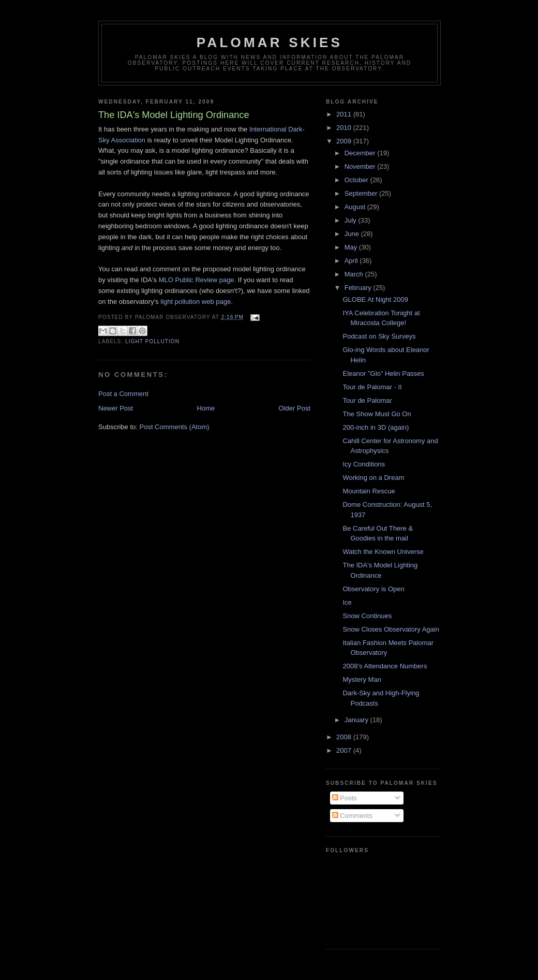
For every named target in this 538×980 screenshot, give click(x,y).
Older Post (295, 408)
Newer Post (116, 408)
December (361, 153)
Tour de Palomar (367, 400)
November (361, 166)
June (353, 234)
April (352, 261)
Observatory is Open (373, 589)
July (352, 220)
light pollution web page (196, 302)
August (356, 207)
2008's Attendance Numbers (385, 666)
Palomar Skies (270, 42)
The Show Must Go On (377, 414)
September (362, 193)
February (359, 288)
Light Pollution (152, 341)
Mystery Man (362, 679)
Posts (345, 798)
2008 (345, 737)
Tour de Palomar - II (372, 387)
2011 (345, 114)
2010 (345, 128)
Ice (347, 602)
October (357, 180)
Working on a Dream (373, 478)
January (357, 720)
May (352, 247)
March (355, 274)
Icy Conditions (364, 464)
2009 (345, 141)
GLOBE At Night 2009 (375, 299)
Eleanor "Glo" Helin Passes (383, 374)
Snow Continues (367, 616)
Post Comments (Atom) (175, 427)
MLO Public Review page (197, 280)
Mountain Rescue (369, 491)
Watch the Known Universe (383, 552)
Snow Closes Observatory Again (391, 629)
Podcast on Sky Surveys (379, 336)
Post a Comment (123, 394)
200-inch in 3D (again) (376, 427)
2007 (345, 750)
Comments (352, 816)
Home (206, 408)
